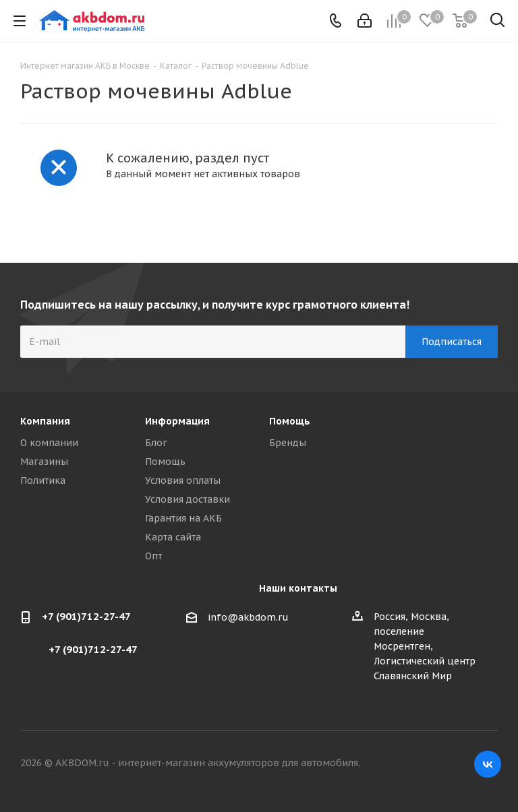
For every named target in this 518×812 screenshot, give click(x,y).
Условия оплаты (183, 480)
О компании (49, 443)
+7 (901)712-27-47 (86, 616)
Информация (177, 421)
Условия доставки (188, 499)
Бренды (288, 443)
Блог (156, 443)
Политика (43, 480)
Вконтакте (488, 764)
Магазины (44, 462)
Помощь (165, 462)
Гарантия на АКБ (183, 518)
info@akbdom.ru (248, 617)
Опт (153, 556)
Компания (45, 421)
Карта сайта (173, 537)
